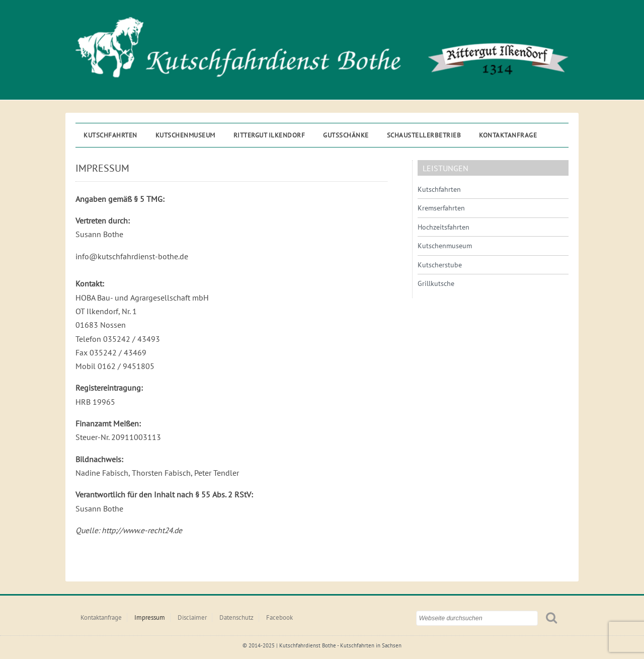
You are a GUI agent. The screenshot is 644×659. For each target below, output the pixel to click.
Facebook (279, 617)
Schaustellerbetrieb (424, 135)
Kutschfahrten (110, 135)
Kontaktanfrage (508, 135)
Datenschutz (236, 617)
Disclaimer (192, 617)
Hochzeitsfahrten (444, 227)
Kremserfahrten (441, 208)
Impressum (150, 617)
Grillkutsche (436, 283)
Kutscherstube (440, 265)
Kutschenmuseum (185, 135)
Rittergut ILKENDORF (269, 135)
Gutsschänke (346, 135)
